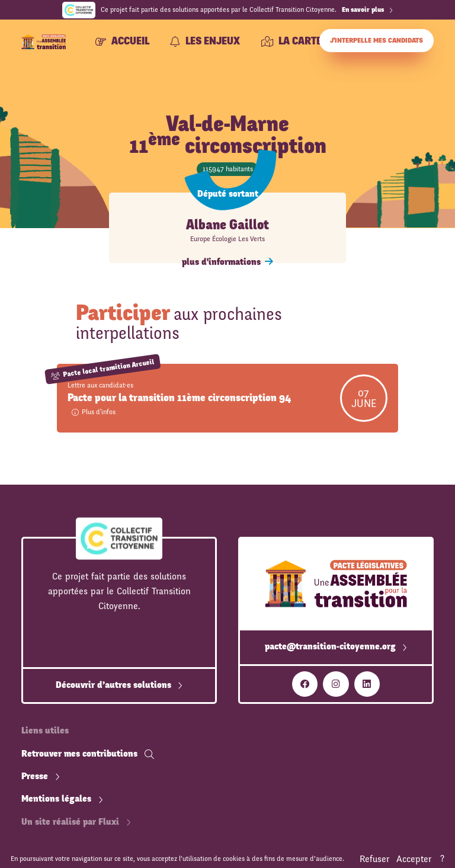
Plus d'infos (94, 412)
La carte (291, 41)
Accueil (122, 41)
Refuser (374, 859)
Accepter (414, 859)
